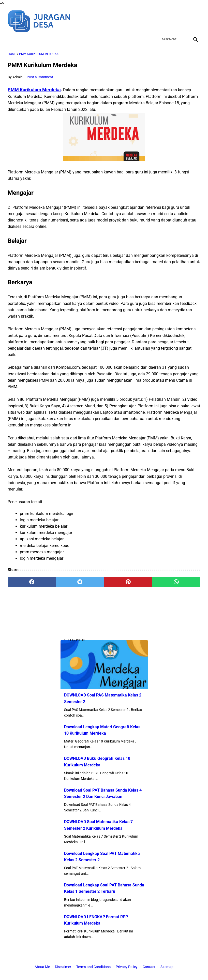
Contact (149, 967)
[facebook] (159, 21)
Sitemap (167, 967)
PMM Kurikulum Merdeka (34, 90)
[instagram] (195, 21)
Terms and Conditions (93, 967)
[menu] (11, 39)
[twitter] (171, 21)
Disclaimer (63, 967)
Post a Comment (40, 77)
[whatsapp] (176, 582)
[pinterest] (128, 582)
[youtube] (183, 21)
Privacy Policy (127, 967)
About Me (42, 967)
